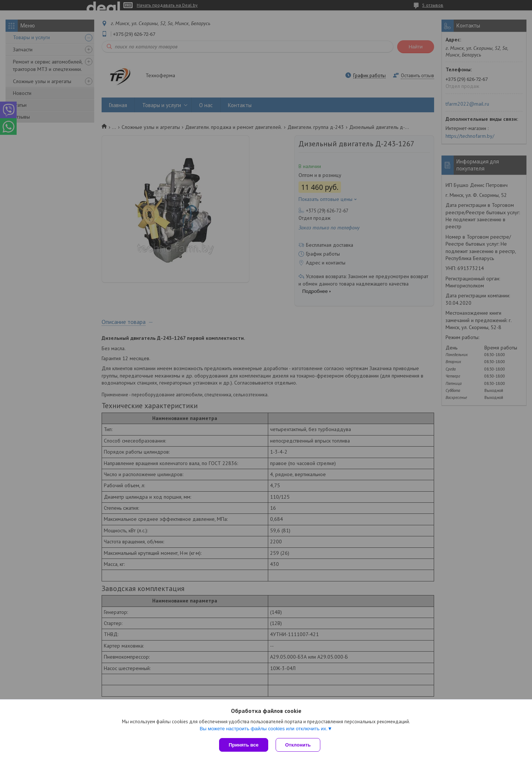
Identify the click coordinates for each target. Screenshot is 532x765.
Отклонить (298, 745)
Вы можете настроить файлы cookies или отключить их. (263, 729)
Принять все (244, 745)
